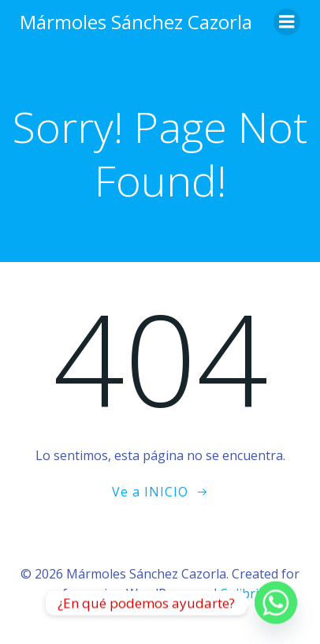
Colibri (239, 593)
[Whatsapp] (276, 603)
